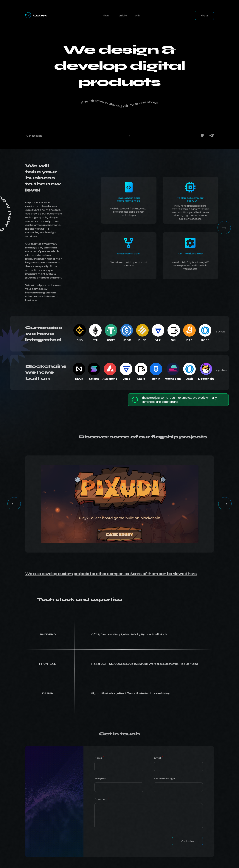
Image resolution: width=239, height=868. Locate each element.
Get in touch (34, 136)
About (106, 16)
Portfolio (122, 16)
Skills (137, 16)
